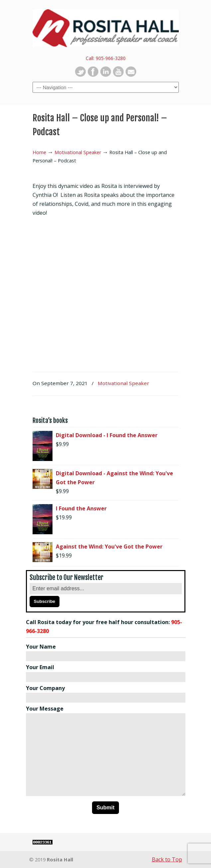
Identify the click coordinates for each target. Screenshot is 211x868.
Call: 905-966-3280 (106, 58)
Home (39, 152)
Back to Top (167, 859)
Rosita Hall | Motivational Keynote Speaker (106, 27)
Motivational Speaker (78, 152)
